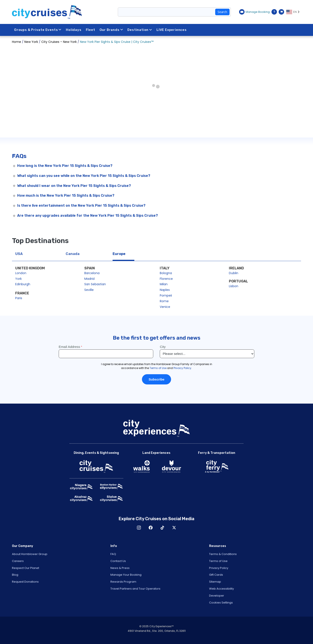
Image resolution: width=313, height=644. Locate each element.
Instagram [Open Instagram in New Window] (139, 528)
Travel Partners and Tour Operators (135, 589)
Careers (18, 561)
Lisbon (234, 286)
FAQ (113, 554)
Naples (165, 290)
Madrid (89, 279)
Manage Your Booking (126, 575)
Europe (119, 254)
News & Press (120, 568)
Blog (15, 575)
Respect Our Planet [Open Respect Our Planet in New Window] (26, 568)
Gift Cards (216, 575)
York (18, 279)
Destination (140, 30)
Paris (19, 298)
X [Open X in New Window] (174, 528)
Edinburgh (23, 284)
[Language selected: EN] (294, 12)
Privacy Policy (219, 568)
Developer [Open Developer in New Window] (217, 596)
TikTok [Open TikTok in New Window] (162, 528)
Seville (89, 290)
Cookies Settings (221, 603)
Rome (164, 301)
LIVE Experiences (172, 30)
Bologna (166, 273)
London (21, 273)
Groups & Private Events (38, 30)
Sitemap (215, 582)
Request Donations (25, 582)
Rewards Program (123, 582)
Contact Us (118, 561)
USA (19, 254)
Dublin (234, 273)
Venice (165, 307)
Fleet (91, 30)
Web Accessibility (221, 589)
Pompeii (166, 295)
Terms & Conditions (223, 554)
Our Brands (111, 30)
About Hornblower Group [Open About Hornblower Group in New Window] (30, 554)
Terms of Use (218, 561)
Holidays (74, 30)
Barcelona (92, 273)
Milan (164, 284)
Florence (166, 279)
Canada (73, 254)
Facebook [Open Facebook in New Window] (151, 528)
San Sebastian (95, 284)
